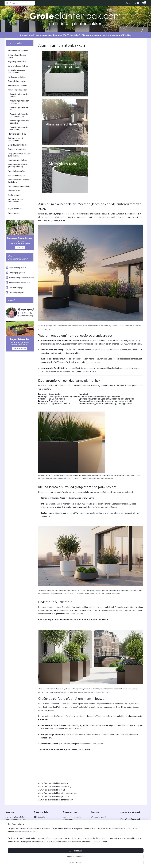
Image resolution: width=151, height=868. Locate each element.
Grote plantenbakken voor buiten (17, 56)
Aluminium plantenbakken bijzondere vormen (58, 793)
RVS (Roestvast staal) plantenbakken (16, 139)
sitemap (85, 863)
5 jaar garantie (44, 822)
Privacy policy (68, 820)
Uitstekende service (46, 840)
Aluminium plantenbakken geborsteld (54, 796)
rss (89, 863)
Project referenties (15, 208)
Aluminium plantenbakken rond (51, 790)
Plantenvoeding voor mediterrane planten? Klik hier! (107, 35)
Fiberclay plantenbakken (17, 134)
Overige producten (15, 195)
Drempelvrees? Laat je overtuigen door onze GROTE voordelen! (50, 35)
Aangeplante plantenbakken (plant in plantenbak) (18, 165)
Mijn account (132, 3)
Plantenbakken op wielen (17, 171)
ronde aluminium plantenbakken (70, 590)
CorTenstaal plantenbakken (18, 66)
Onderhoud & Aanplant (72, 834)
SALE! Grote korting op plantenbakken (16, 200)
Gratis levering (44, 817)
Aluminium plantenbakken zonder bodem (56, 800)
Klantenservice (13, 213)
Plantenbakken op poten (17, 175)
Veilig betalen (43, 846)
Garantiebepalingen (70, 831)
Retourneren (67, 825)
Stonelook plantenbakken (17, 81)
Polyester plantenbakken (17, 61)
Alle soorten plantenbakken (18, 50)
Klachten (66, 828)
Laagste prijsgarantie (47, 834)
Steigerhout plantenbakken (18, 145)
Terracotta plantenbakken (17, 85)
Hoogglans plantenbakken (17, 160)
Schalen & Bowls (14, 191)
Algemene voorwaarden (72, 817)
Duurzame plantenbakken (17, 149)
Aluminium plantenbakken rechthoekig (55, 786)
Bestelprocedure (69, 822)
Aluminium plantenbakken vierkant (53, 783)
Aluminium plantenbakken (17, 90)
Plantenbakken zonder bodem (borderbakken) (19, 181)
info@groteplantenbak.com (102, 822)
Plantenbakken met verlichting (19, 186)
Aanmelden (98, 849)
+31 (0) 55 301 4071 (98, 825)
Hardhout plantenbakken (17, 77)
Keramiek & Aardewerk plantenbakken (16, 71)
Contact (66, 840)
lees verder (14, 840)
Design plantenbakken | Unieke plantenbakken (19, 155)
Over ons (66, 843)
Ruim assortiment (45, 828)
